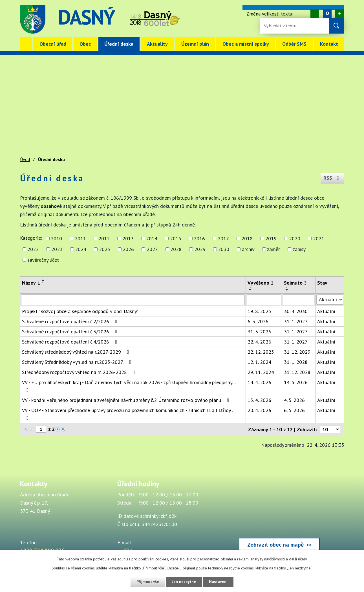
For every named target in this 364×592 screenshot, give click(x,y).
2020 (295, 238)
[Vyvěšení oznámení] (264, 300)
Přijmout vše (148, 582)
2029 (200, 249)
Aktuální (326, 311)
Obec (85, 44)
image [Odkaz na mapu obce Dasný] (217, 19)
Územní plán (195, 44)
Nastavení (219, 582)
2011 (80, 238)
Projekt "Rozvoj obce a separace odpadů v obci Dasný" (85, 311)
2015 (176, 238)
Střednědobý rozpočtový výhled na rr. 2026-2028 (80, 372)
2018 (247, 238)
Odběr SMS (294, 44)
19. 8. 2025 (259, 311)
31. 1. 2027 (296, 321)
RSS (332, 178)
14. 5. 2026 (296, 382)
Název (31, 283)
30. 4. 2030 (296, 311)
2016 (199, 238)
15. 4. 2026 (259, 400)
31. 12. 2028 (297, 372)
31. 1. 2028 (296, 362)
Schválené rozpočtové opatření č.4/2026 (71, 342)
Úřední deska (119, 44)
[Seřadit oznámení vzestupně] (43, 280)
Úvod (26, 44)
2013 (128, 238)
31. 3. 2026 (259, 332)
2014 (152, 238)
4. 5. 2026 (294, 400)
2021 (319, 238)
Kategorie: (31, 238)
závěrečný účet (43, 260)
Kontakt (329, 44)
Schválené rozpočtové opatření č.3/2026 (71, 332)
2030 (224, 249)
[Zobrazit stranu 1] (41, 429)
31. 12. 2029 (297, 352)
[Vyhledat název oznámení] (133, 300)
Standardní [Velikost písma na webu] (327, 13)
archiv (248, 249)
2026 (128, 249)
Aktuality (157, 44)
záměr (273, 249)
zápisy (299, 249)
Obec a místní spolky (246, 44)
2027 (152, 249)
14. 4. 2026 (259, 382)
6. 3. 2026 (258, 321)
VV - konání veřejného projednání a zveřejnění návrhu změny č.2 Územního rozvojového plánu (127, 400)
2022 (33, 249)
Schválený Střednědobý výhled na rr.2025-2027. (78, 362)
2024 (81, 249)
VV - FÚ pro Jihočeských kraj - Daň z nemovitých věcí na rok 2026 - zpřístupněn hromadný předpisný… (129, 386)
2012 (104, 238)
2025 (105, 249)
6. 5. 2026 (294, 410)
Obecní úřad (53, 44)
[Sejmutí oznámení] (299, 300)
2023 (57, 249)
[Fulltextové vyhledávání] (282, 26)
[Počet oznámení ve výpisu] (330, 429)
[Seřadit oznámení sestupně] (43, 282)
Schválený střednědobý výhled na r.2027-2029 (77, 352)
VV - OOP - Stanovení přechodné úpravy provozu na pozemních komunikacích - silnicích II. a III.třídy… (128, 414)
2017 (223, 238)
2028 (176, 249)
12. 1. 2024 (259, 362)
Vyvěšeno (261, 283)
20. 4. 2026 (259, 410)
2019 (271, 238)
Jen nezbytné (184, 582)
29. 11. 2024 (261, 372)
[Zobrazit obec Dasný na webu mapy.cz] (279, 517)
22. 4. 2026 (259, 342)
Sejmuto (295, 283)
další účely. (298, 559)
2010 (56, 238)
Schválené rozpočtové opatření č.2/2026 (71, 321)
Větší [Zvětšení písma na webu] (340, 13)
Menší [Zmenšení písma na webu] (315, 13)
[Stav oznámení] (330, 300)
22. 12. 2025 (261, 352)
